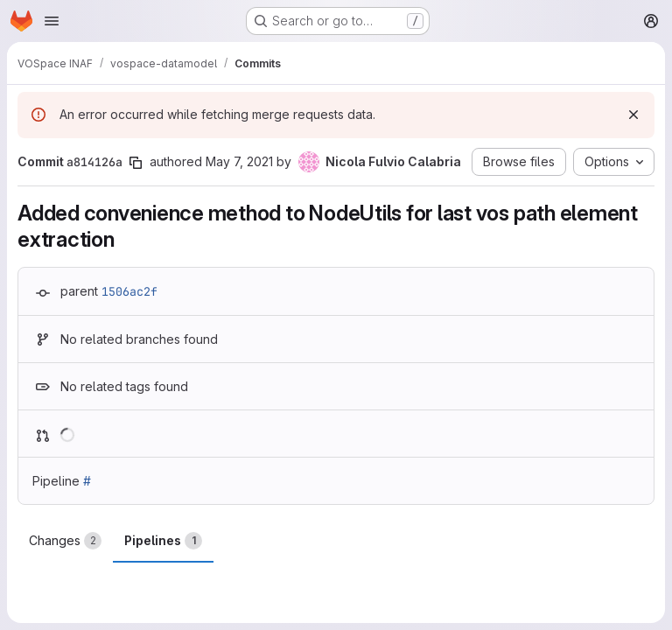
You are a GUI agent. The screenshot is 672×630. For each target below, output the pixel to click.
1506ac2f (129, 291)
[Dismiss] (633, 115)
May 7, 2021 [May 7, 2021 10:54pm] (239, 161)
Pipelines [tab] (163, 541)
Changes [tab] (65, 541)
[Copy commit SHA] (136, 163)
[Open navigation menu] (52, 21)
